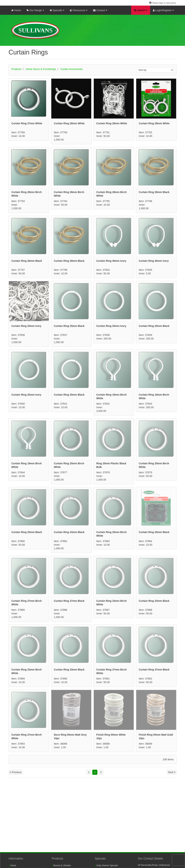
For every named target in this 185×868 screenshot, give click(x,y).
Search (141, 10)
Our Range (35, 10)
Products (16, 69)
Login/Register (163, 10)
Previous (16, 772)
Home (16, 10)
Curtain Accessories (72, 69)
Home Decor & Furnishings (41, 69)
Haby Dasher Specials (107, 865)
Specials (57, 10)
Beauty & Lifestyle (61, 865)
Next (172, 772)
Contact (100, 10)
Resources (79, 10)
